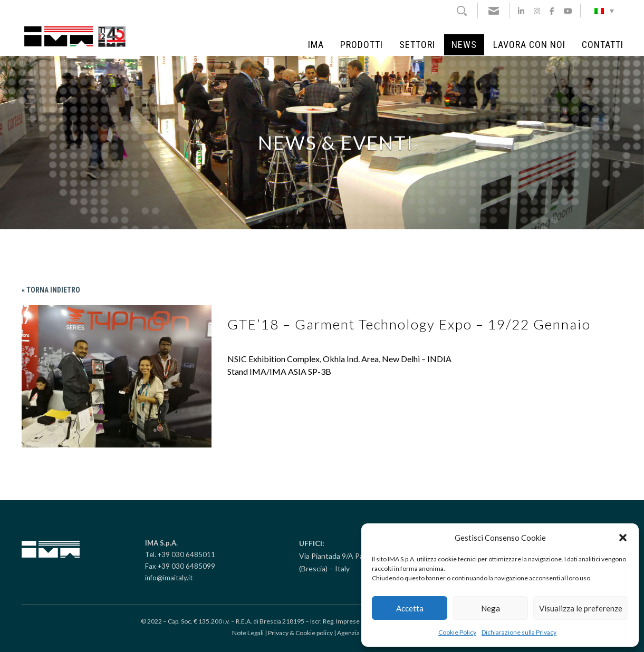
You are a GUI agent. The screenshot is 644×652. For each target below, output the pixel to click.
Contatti (603, 45)
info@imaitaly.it (169, 578)
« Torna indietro (51, 290)
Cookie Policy (457, 632)
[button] (623, 538)
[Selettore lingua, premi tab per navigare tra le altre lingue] (604, 11)
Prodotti (362, 45)
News (464, 45)
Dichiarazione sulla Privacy (519, 632)
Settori (417, 45)
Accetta (410, 608)
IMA (316, 45)
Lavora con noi (529, 45)
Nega (491, 608)
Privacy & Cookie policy (300, 633)
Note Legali (248, 633)
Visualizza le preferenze (581, 608)
